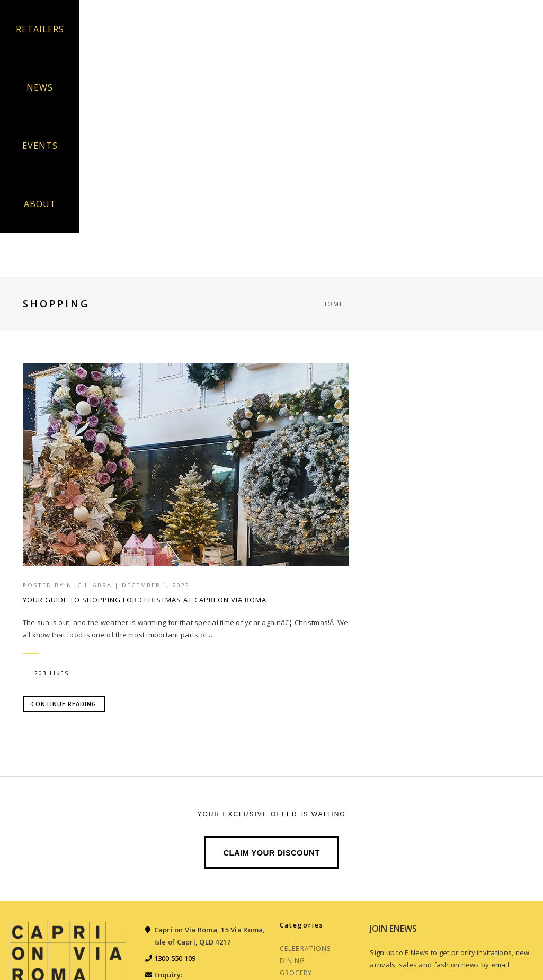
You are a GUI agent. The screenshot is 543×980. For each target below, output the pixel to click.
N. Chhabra (89, 585)
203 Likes (47, 673)
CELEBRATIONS (305, 948)
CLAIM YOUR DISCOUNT (271, 853)
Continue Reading (64, 704)
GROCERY (296, 973)
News (40, 87)
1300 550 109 (175, 958)
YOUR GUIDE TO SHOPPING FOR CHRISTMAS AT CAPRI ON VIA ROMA (145, 600)
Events (40, 146)
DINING (292, 961)
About (40, 204)
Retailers (40, 29)
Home (333, 304)
